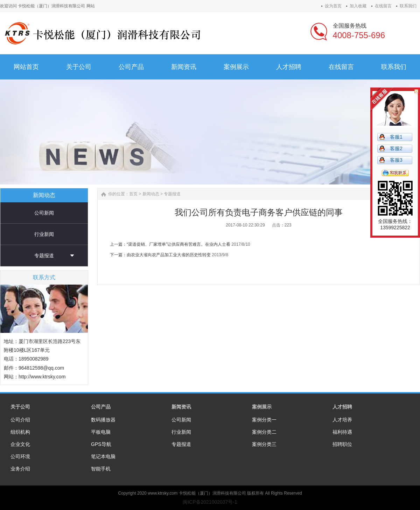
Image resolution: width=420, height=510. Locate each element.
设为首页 (333, 6)
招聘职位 (342, 444)
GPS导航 (101, 444)
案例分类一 (264, 420)
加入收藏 (358, 6)
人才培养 (342, 420)
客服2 (396, 148)
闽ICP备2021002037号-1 (210, 502)
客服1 (396, 137)
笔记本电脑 (103, 456)
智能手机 (101, 469)
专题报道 (44, 256)
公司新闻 (44, 213)
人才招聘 (342, 407)
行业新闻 (44, 234)
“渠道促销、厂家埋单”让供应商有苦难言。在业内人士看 (178, 244)
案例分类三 (264, 444)
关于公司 (20, 407)
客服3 (396, 160)
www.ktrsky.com (163, 493)
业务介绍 (20, 469)
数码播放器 (103, 420)
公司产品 (101, 407)
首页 (133, 194)
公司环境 (20, 456)
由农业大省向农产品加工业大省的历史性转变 (169, 255)
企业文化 (20, 444)
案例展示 (262, 407)
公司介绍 (20, 420)
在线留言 (383, 6)
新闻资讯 (181, 407)
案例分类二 (264, 432)
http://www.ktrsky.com (42, 377)
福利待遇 (342, 432)
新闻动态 (151, 194)
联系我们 (408, 6)
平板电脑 (101, 432)
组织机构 (20, 432)
